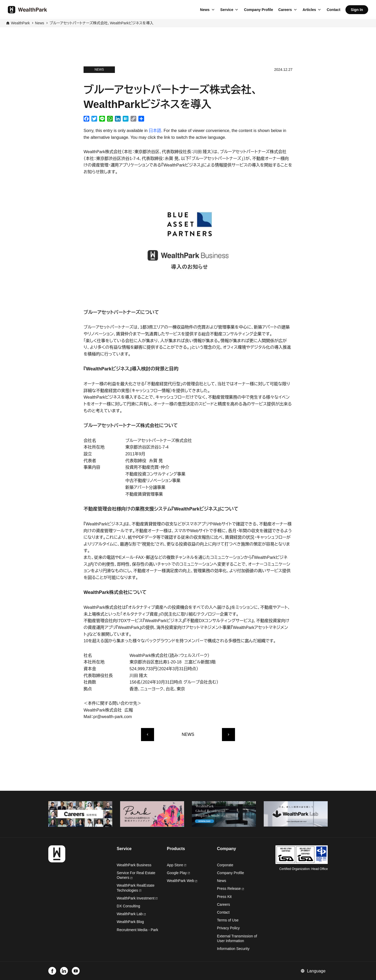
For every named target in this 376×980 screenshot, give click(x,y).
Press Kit (224, 897)
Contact (333, 10)
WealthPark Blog (130, 922)
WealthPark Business (134, 865)
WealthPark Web (182, 881)
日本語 (155, 131)
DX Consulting (128, 906)
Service (227, 10)
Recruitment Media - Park (137, 930)
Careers (285, 10)
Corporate (225, 865)
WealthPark (20, 23)
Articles (309, 10)
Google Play (178, 873)
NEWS (188, 734)
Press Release (230, 889)
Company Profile (258, 10)
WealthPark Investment (137, 898)
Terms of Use (228, 920)
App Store (177, 865)
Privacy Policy (228, 928)
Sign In (357, 10)
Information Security (233, 949)
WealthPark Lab (130, 914)
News (205, 10)
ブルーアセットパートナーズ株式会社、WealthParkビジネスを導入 (101, 23)
